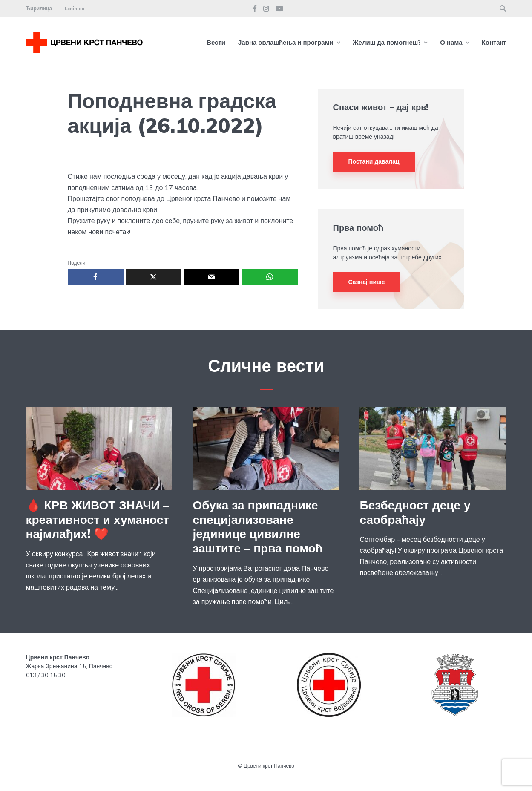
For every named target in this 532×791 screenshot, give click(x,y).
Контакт (494, 42)
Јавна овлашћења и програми (286, 42)
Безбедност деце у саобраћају (415, 512)
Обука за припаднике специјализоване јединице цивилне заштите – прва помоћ (257, 526)
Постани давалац (374, 161)
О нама (451, 42)
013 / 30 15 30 (46, 675)
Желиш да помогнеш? (387, 42)
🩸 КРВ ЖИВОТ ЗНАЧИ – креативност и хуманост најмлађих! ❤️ (98, 519)
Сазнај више (367, 282)
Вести (216, 42)
